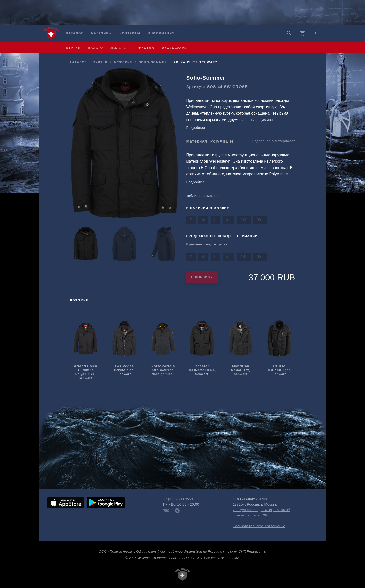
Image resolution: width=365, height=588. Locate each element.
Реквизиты (257, 551)
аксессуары (175, 48)
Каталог (75, 33)
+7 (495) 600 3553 (178, 499)
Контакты (130, 33)
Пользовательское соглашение (259, 526)
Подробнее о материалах (274, 141)
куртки (74, 48)
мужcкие (123, 62)
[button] (316, 35)
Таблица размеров (202, 196)
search (289, 33)
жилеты (119, 48)
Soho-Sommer (153, 62)
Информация (161, 33)
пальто (95, 48)
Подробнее (196, 128)
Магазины (101, 33)
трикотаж (144, 48)
